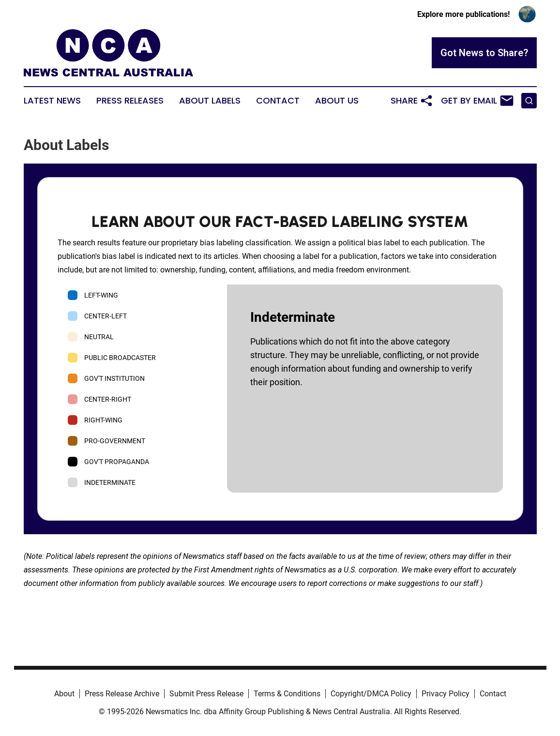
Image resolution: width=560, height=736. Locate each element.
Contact (278, 101)
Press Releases (130, 101)
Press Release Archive (122, 694)
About (64, 694)
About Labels (210, 101)
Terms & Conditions (287, 694)
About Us (337, 101)
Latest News (52, 101)
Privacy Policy (446, 694)
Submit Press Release (206, 694)
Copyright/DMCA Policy (371, 694)
